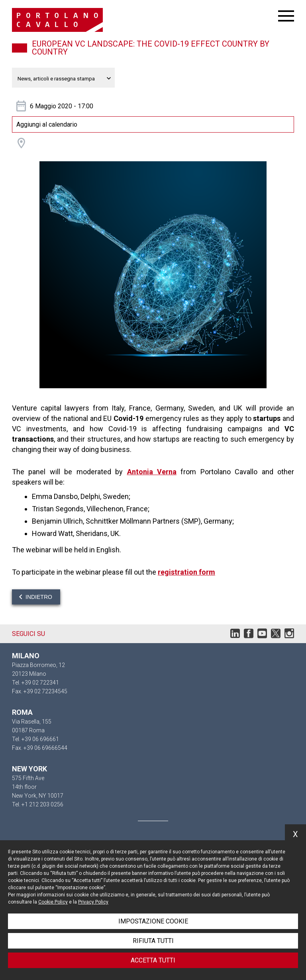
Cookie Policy (53, 902)
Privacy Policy (93, 902)
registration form (186, 572)
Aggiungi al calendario (47, 124)
